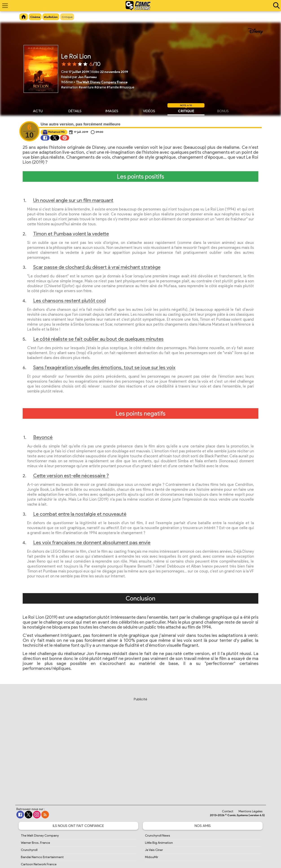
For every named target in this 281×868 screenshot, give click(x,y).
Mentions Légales (251, 811)
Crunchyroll (29, 850)
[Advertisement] (140, 747)
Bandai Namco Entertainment (42, 857)
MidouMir (152, 857)
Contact (228, 811)
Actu (38, 110)
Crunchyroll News (158, 836)
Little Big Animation (159, 843)
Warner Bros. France (35, 843)
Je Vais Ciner (154, 850)
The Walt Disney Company (40, 836)
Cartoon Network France (39, 864)
